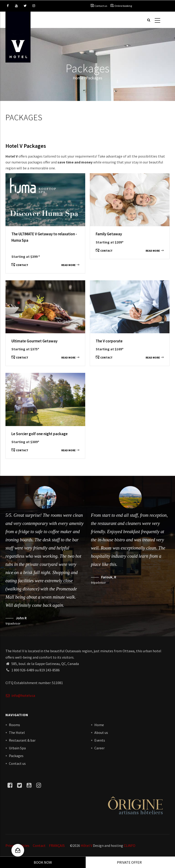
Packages (16, 756)
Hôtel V (86, 845)
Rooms (14, 725)
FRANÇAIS (57, 845)
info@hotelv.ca (20, 695)
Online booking (123, 6)
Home (78, 78)
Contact (20, 265)
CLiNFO (129, 845)
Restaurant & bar (22, 740)
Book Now (43, 862)
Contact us (101, 6)
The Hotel (17, 733)
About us (101, 733)
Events (100, 740)
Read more (70, 265)
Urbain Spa (17, 748)
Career (99, 748)
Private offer (129, 862)
